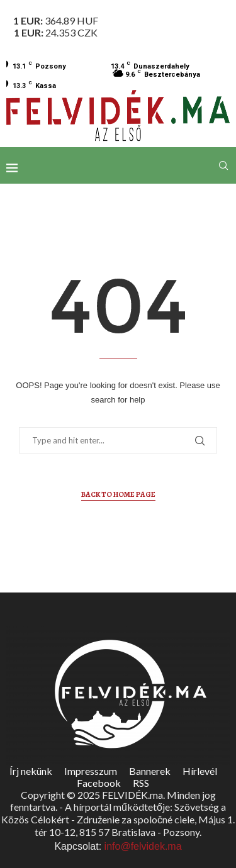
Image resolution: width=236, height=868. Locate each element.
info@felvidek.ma (143, 846)
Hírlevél (200, 771)
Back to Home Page (118, 494)
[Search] (223, 165)
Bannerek (150, 771)
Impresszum (91, 771)
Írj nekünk (31, 771)
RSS (141, 783)
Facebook (99, 783)
